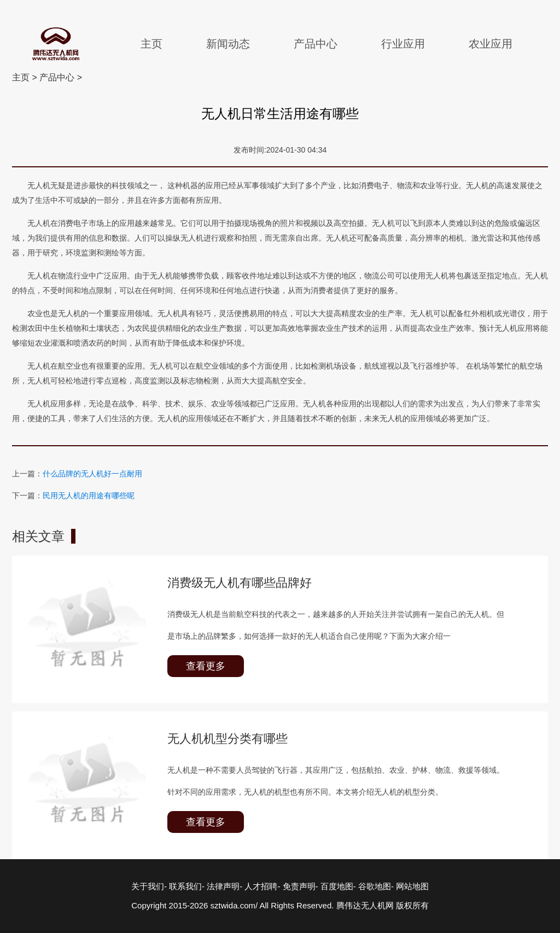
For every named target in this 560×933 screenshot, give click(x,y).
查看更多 (206, 666)
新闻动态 (228, 44)
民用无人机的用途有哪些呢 (89, 495)
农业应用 (491, 44)
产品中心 (316, 44)
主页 (151, 44)
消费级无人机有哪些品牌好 (240, 583)
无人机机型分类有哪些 (227, 739)
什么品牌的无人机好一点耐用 (92, 474)
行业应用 (403, 44)
